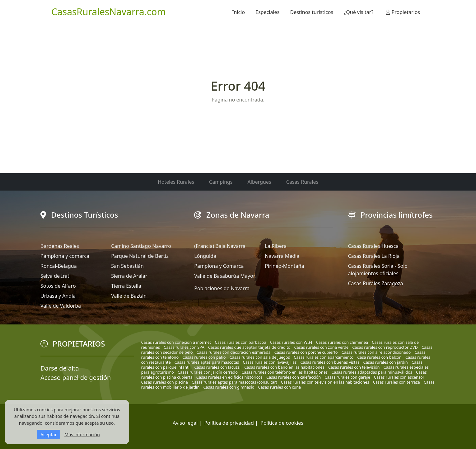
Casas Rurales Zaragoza (376, 283)
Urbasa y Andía (58, 296)
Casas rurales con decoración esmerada (234, 352)
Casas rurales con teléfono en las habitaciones (285, 372)
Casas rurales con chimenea (342, 342)
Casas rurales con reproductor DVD (385, 347)
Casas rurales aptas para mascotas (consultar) (234, 382)
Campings (221, 182)
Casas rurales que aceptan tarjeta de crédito (249, 347)
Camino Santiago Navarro (141, 246)
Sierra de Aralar (129, 276)
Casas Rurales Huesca (373, 246)
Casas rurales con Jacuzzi (218, 367)
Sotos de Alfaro (58, 286)
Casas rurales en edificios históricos (229, 377)
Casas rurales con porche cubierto (306, 352)
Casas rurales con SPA (184, 347)
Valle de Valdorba (61, 306)
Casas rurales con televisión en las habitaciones (325, 382)
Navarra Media (282, 256)
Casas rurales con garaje (347, 377)
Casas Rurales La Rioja (374, 256)
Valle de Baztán (129, 296)
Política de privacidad (229, 423)
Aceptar (49, 435)
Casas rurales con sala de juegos (260, 357)
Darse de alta (60, 368)
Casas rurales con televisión (354, 367)
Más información (82, 435)
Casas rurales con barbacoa (241, 342)
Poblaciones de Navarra (222, 288)
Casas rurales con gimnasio (229, 387)
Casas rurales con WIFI (291, 342)
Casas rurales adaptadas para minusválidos (372, 372)
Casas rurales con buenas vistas (330, 362)
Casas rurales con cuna (280, 387)
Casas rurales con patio (204, 357)
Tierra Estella (126, 286)
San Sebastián (127, 266)
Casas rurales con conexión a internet (176, 342)
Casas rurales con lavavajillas (270, 362)
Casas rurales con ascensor (399, 377)
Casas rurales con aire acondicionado (376, 352)
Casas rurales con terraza (397, 382)
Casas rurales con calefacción (294, 377)
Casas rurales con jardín (386, 362)
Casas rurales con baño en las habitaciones (284, 367)
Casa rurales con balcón (379, 357)
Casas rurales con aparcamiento (324, 357)
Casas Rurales (302, 182)
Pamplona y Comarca (219, 266)
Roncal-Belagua (59, 266)
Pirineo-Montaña (284, 266)
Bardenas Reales (60, 246)
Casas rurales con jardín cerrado (208, 372)
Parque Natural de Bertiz (140, 256)
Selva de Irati (56, 276)
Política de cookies (282, 423)
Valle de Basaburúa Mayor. (225, 276)
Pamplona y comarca (65, 256)
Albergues (259, 182)
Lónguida (205, 256)
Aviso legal (185, 423)
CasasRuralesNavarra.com (109, 12)
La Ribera (276, 246)
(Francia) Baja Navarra (220, 246)
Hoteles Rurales (176, 182)
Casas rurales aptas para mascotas (207, 362)
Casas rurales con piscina (165, 382)
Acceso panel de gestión (76, 378)
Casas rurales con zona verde (321, 347)
